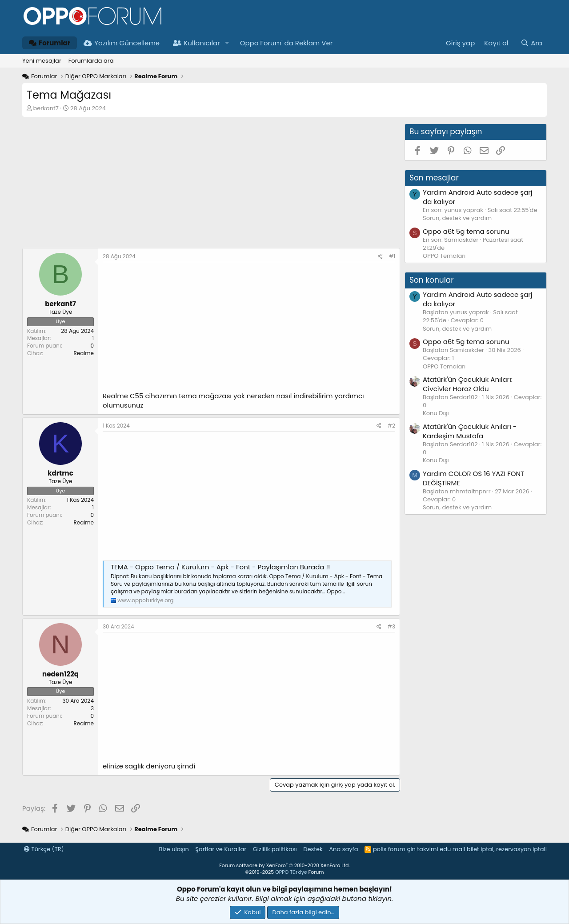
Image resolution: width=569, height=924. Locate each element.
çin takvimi (422, 849)
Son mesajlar (434, 178)
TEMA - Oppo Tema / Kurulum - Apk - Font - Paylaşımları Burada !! (220, 567)
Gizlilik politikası (275, 849)
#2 (391, 426)
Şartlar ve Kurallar (221, 849)
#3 (391, 626)
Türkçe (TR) (44, 849)
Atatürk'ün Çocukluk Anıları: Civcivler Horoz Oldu (468, 384)
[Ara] (531, 43)
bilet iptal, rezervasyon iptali (507, 849)
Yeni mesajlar (42, 61)
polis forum (389, 849)
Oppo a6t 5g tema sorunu (466, 231)
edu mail (452, 849)
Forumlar (50, 43)
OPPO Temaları (444, 256)
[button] (227, 43)
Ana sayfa (343, 849)
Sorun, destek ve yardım (457, 218)
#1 (392, 256)
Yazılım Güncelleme (122, 43)
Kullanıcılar (196, 43)
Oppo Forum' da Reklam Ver (287, 43)
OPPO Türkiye (291, 872)
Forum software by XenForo (284, 865)
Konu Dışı (436, 413)
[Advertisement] (211, 186)
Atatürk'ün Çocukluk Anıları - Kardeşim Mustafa (470, 431)
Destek (313, 849)
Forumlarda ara (91, 61)
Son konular (432, 280)
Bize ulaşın (174, 849)
